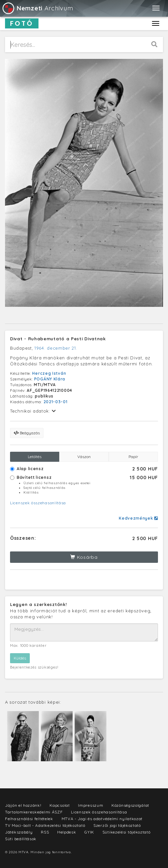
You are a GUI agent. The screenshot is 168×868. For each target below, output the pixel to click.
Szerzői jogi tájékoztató (117, 825)
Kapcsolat (60, 805)
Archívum (37, 8)
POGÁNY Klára (50, 379)
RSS (45, 832)
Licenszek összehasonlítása (38, 503)
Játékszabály (19, 832)
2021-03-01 (56, 402)
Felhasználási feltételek (29, 819)
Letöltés (35, 457)
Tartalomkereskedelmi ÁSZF (34, 812)
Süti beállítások (21, 839)
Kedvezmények (138, 518)
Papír (133, 457)
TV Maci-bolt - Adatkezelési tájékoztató (45, 825)
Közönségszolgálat (130, 805)
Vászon (84, 457)
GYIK (89, 832)
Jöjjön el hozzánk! (23, 805)
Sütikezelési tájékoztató (127, 832)
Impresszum (91, 805)
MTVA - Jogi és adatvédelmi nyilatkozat (102, 819)
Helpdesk (67, 832)
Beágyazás (27, 433)
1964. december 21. (56, 348)
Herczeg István (49, 373)
